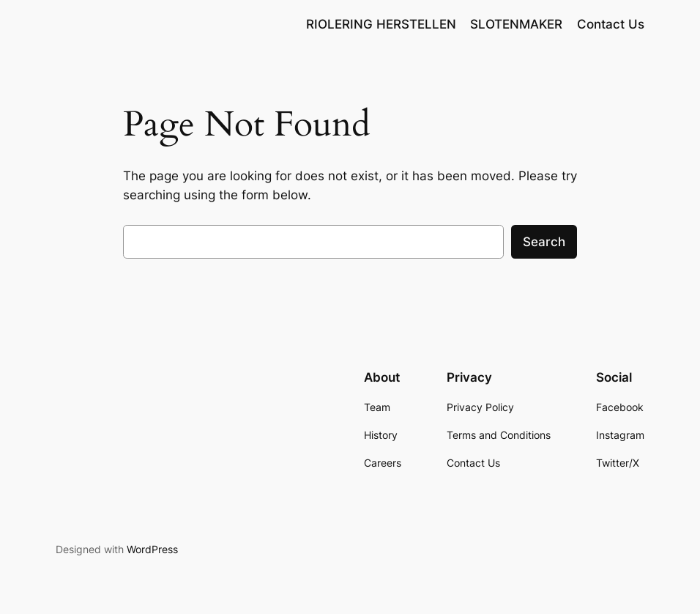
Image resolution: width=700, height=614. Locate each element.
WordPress (152, 549)
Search (544, 242)
